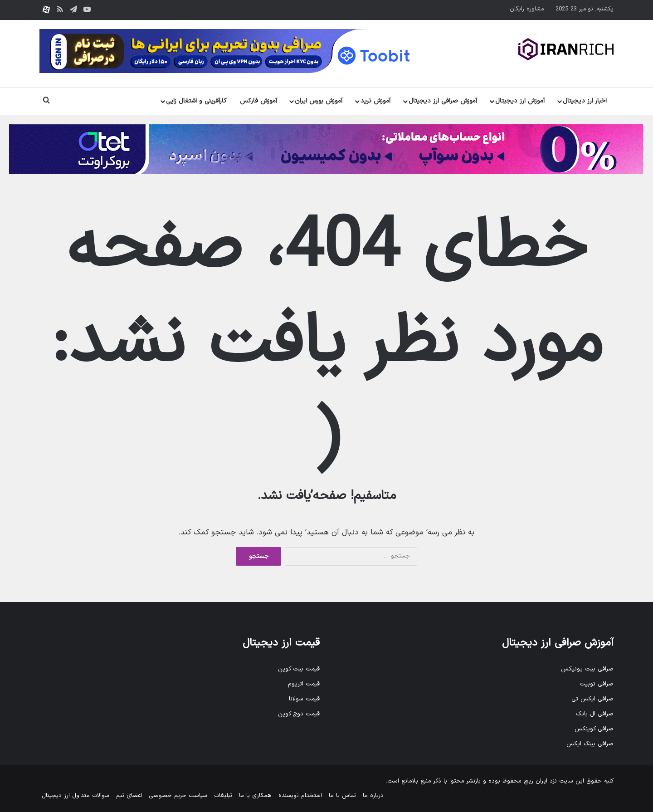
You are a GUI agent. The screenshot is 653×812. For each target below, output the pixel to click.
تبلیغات (223, 796)
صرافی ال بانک (595, 714)
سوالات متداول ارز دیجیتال (76, 796)
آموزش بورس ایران (319, 101)
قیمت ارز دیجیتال (281, 643)
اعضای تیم (129, 796)
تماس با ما (342, 796)
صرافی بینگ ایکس (590, 744)
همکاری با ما (255, 796)
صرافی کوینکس (594, 729)
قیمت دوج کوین (299, 714)
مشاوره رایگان (527, 9)
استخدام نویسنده (300, 796)
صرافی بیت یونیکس (587, 669)
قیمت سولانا (304, 699)
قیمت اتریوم (304, 684)
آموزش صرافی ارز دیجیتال (443, 101)
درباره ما (373, 796)
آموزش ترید (375, 101)
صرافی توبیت (597, 684)
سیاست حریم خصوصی (178, 796)
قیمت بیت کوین (299, 669)
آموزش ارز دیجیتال (520, 101)
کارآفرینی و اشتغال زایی (196, 101)
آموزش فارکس (258, 101)
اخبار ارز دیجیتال (585, 101)
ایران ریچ (536, 781)
